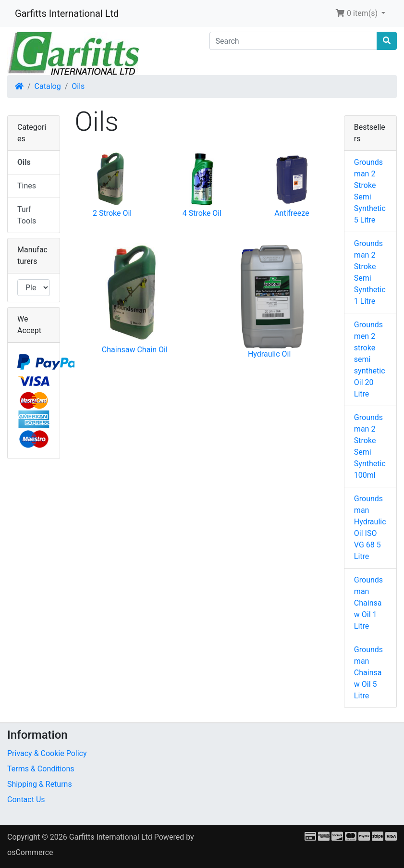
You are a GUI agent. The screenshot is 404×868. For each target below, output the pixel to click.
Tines (27, 186)
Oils (78, 86)
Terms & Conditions (41, 769)
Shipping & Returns (40, 784)
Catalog (48, 86)
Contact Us (26, 800)
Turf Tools (27, 215)
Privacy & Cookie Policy (47, 753)
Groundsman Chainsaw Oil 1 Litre (368, 603)
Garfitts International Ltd (67, 13)
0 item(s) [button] (357, 13)
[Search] (294, 41)
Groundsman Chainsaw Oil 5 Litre (368, 673)
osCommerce (30, 852)
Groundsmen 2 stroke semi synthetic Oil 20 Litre (370, 359)
